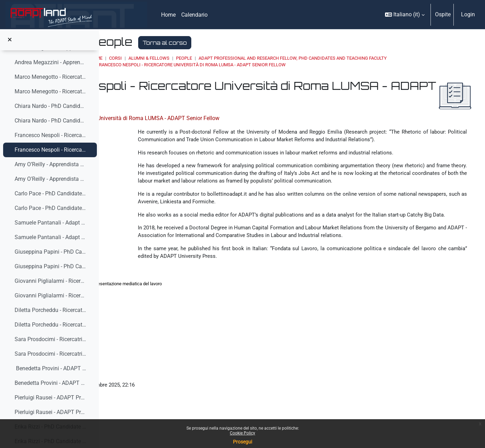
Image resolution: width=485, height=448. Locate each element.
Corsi (198, 58)
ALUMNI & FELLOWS (231, 58)
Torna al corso (247, 43)
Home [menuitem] (168, 15)
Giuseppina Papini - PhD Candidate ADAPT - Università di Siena (51, 266)
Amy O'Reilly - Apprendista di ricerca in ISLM (51, 179)
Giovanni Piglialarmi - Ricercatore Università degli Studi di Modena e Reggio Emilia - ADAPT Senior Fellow (51, 295)
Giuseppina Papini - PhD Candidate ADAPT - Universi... (51, 252)
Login (468, 14)
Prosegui (242, 442)
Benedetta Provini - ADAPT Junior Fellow (51, 368)
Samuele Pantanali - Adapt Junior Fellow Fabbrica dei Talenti (51, 223)
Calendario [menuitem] (194, 15)
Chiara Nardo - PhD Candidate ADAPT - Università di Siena (51, 106)
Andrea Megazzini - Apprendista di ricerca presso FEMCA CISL (51, 62)
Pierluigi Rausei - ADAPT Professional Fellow (51, 412)
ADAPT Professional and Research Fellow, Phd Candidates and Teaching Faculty (375, 58)
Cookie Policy (242, 433)
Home (178, 58)
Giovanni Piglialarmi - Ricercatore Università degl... (51, 281)
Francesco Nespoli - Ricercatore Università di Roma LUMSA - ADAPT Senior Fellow (51, 150)
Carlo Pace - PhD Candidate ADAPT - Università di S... (51, 193)
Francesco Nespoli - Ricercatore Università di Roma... (51, 135)
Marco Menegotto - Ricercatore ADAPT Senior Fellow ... (51, 77)
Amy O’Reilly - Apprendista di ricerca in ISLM (51, 164)
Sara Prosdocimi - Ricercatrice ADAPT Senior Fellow (51, 339)
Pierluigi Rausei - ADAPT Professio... (51, 398)
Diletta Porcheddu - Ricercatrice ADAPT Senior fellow (51, 325)
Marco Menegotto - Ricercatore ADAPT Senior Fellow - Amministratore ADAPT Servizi (51, 91)
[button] (405, 15)
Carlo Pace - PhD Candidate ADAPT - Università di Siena (51, 208)
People (266, 58)
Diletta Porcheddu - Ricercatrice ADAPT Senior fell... (51, 310)
